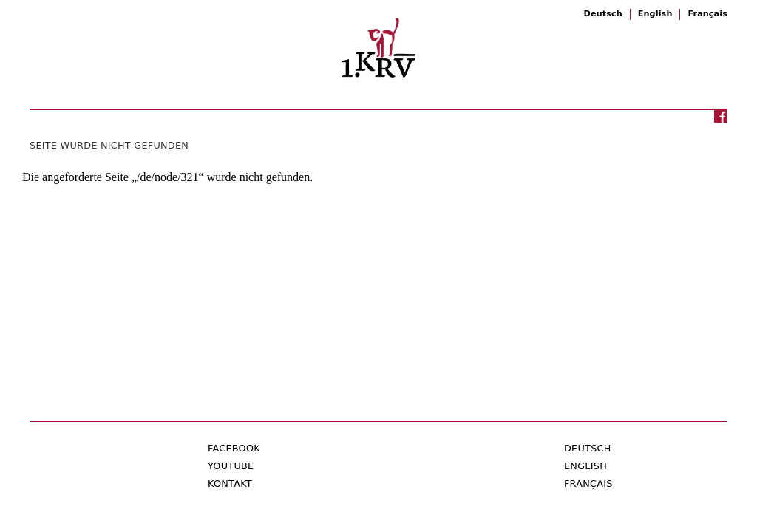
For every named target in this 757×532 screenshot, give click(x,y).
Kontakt (230, 484)
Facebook (234, 448)
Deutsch (603, 14)
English (655, 14)
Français (707, 14)
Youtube (231, 466)
